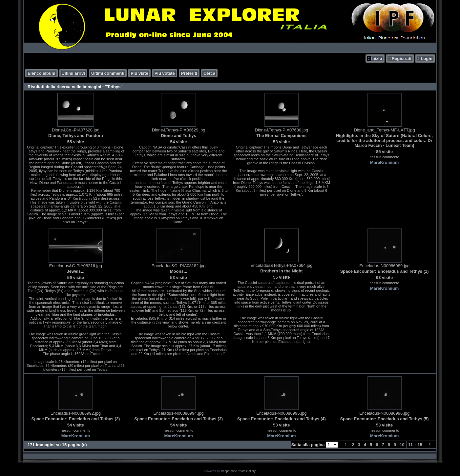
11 (410, 445)
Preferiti (189, 73)
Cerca (209, 73)
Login (427, 59)
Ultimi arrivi (73, 73)
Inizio (376, 59)
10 (402, 445)
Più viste (139, 73)
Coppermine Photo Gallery (238, 471)
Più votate (165, 73)
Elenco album (42, 73)
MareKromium (384, 162)
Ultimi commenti (108, 73)
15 (420, 445)
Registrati (402, 59)
